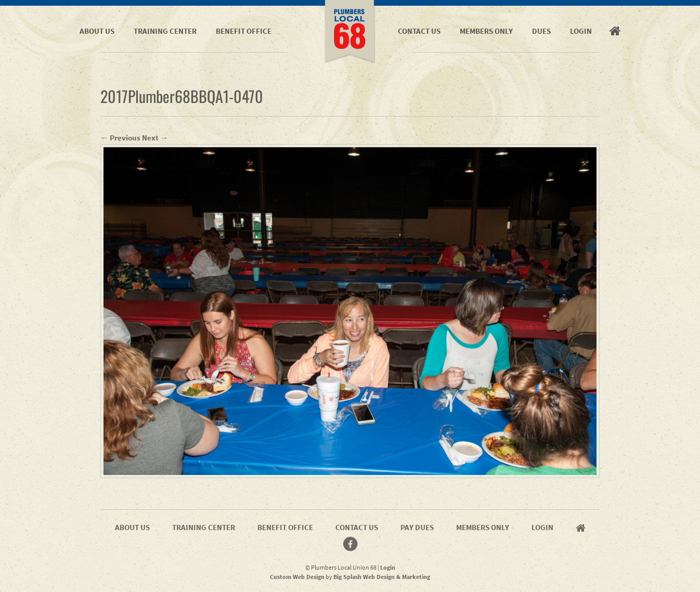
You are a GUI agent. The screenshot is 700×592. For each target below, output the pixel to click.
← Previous (120, 138)
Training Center (165, 31)
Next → (155, 138)
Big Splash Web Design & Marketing (382, 577)
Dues (541, 31)
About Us (97, 31)
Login (581, 31)
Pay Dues (417, 527)
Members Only (486, 31)
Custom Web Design (297, 577)
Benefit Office (244, 31)
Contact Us (419, 31)
